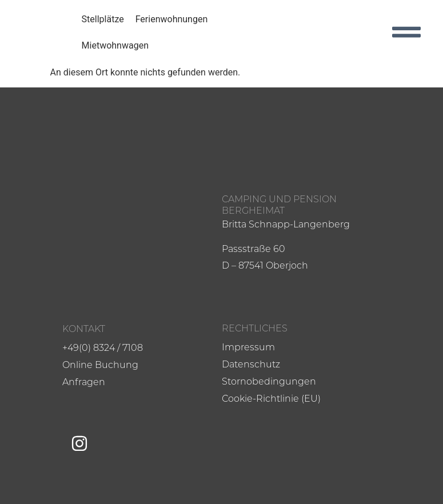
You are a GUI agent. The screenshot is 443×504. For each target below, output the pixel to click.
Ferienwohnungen (172, 19)
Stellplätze (103, 19)
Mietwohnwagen (115, 45)
